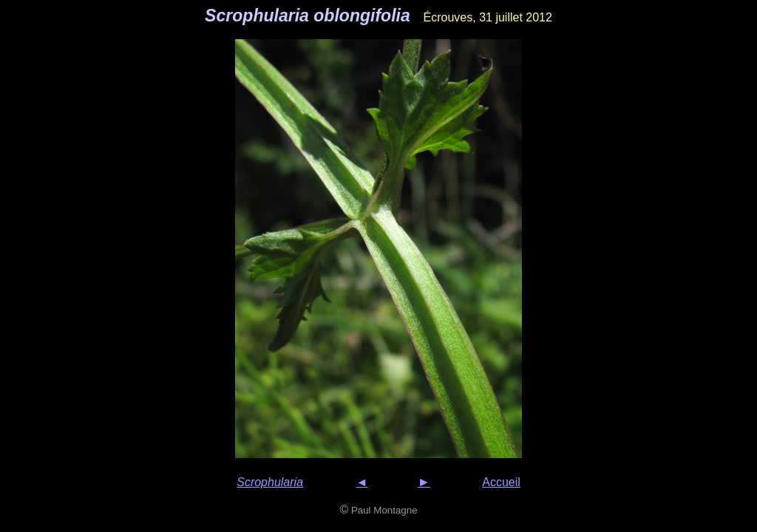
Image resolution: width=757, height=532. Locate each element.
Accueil (501, 482)
